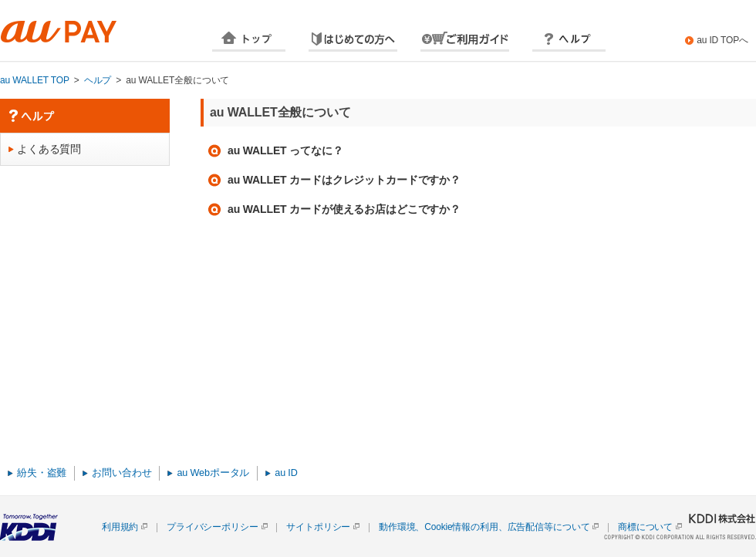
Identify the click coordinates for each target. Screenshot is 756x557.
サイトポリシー (318, 527)
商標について (645, 527)
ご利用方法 (465, 40)
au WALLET (77, 32)
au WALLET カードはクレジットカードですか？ (344, 180)
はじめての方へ (353, 40)
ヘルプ (569, 40)
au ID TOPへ (722, 40)
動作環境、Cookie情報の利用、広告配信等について (484, 527)
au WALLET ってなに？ (285, 150)
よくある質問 (49, 149)
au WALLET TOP (35, 80)
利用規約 (120, 527)
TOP (249, 40)
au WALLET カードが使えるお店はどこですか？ (344, 209)
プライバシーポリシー (213, 527)
